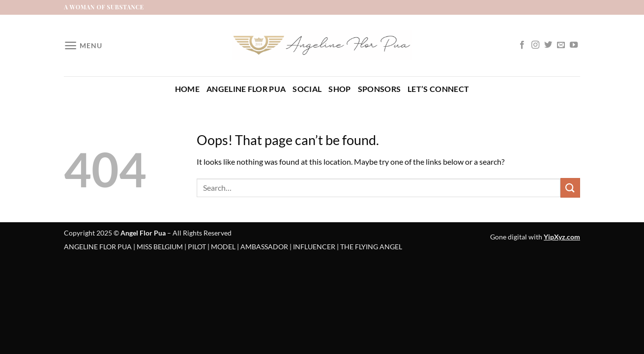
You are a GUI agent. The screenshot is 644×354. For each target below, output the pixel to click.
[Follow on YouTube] (574, 45)
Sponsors (380, 89)
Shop (339, 89)
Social (307, 89)
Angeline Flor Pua (246, 89)
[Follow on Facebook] (522, 45)
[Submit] (570, 188)
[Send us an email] (561, 45)
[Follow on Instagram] (535, 45)
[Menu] (83, 45)
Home (187, 89)
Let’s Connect (438, 89)
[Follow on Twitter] (548, 45)
